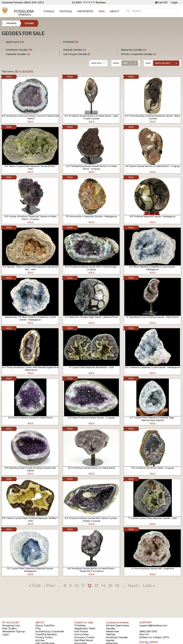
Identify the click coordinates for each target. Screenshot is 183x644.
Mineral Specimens (117, 625)
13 (96, 586)
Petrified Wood (83, 640)
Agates (110, 640)
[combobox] (165, 63)
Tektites (111, 634)
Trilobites (80, 625)
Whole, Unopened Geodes (139, 54)
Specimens (15, 42)
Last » (149, 586)
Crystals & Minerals (117, 623)
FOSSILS (49, 11)
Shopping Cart (11, 625)
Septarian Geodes (134, 50)
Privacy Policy (44, 637)
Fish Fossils (81, 631)
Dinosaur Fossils (84, 637)
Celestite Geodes (18, 54)
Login (174, 2)
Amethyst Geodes (19, 50)
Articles (40, 640)
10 (77, 586)
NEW (102, 11)
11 (83, 586)
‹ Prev (49, 586)
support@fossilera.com (153, 625)
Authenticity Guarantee (50, 631)
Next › (134, 586)
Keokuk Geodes (75, 50)
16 (117, 586)
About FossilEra (45, 625)
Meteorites (112, 631)
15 (110, 586)
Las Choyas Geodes (77, 54)
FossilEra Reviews (46, 634)
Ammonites (81, 634)
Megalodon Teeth (85, 628)
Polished (71, 42)
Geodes (110, 628)
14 (103, 586)
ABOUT (115, 11)
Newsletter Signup (13, 631)
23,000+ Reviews (89, 2)
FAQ (38, 628)
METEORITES (85, 11)
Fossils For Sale (84, 623)
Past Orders (9, 628)
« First (35, 586)
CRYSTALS (66, 11)
